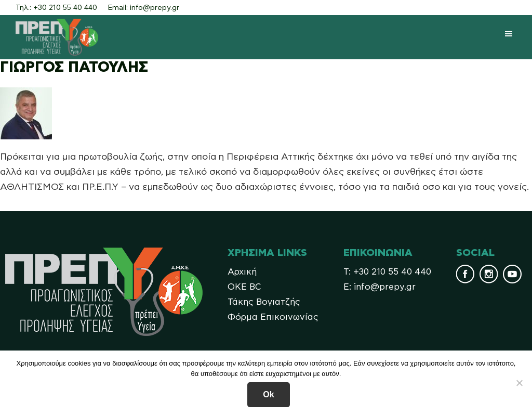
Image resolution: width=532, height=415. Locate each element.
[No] (519, 383)
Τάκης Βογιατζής (264, 302)
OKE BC (244, 287)
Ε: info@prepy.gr (380, 287)
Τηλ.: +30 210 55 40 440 (56, 8)
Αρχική (242, 272)
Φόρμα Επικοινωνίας (273, 317)
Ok (268, 394)
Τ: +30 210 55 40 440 (387, 272)
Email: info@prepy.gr (143, 8)
